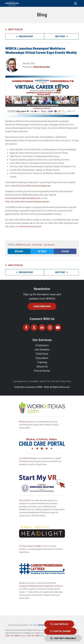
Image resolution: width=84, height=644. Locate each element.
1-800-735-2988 (12, 636)
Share (19, 251)
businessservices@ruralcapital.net (23, 198)
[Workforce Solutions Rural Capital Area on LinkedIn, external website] (42, 328)
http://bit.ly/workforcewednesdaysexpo (31, 186)
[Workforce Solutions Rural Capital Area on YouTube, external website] (58, 328)
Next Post (61, 36)
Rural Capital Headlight (32, 546)
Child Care (42, 354)
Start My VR (24, 500)
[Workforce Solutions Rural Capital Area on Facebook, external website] (26, 328)
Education (42, 358)
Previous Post (25, 36)
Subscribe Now (42, 306)
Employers (42, 345)
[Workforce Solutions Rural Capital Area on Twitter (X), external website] (34, 328)
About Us (42, 366)
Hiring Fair (37, 245)
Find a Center (42, 371)
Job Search (49, 245)
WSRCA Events (24, 245)
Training (42, 362)
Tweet (42, 251)
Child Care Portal (29, 458)
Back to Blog (16, 29)
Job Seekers (42, 349)
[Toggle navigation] (75, 3)
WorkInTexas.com (26, 422)
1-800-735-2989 (33, 636)
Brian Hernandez (42, 67)
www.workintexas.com (30, 226)
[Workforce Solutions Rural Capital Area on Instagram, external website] (50, 328)
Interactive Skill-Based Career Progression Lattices (40, 586)
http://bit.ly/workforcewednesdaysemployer (27, 201)
